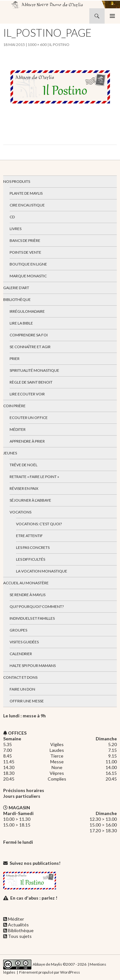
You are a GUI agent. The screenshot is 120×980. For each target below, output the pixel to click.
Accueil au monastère (26, 583)
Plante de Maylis (26, 193)
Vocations (20, 512)
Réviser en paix (24, 488)
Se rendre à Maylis (28, 595)
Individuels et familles (32, 618)
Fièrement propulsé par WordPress (50, 972)
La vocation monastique (42, 571)
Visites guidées (24, 642)
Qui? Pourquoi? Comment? (37, 606)
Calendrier (21, 654)
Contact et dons (20, 677)
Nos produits (17, 181)
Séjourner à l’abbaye (30, 500)
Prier (15, 359)
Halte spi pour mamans (33, 666)
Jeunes (10, 453)
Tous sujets (20, 936)
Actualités (18, 925)
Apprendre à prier (27, 441)
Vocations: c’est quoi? (39, 524)
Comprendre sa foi (29, 335)
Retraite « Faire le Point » (34, 477)
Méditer (18, 429)
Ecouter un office (29, 418)
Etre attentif (29, 536)
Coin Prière (14, 406)
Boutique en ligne (28, 264)
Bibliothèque (17, 299)
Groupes (18, 630)
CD (12, 217)
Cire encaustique (27, 205)
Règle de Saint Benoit (31, 382)
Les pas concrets (33, 547)
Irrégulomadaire (27, 311)
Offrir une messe (27, 701)
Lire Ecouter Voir (27, 394)
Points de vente (25, 252)
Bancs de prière (25, 240)
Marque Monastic (28, 276)
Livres (16, 229)
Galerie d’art (16, 288)
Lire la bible (21, 323)
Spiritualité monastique (34, 370)
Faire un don (22, 689)
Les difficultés (31, 559)
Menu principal (112, 16)
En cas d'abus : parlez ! (34, 898)
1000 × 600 (37, 45)
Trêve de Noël (24, 465)
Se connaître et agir (30, 347)
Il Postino (59, 45)
